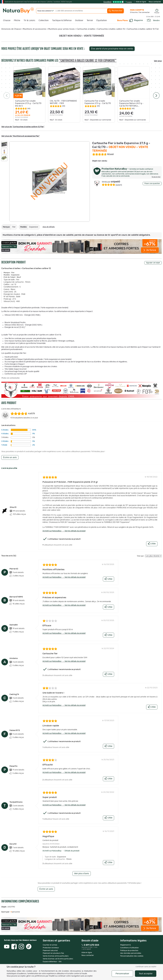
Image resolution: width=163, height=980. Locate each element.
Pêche (17, 20)
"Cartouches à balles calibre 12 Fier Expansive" (88, 61)
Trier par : (141, 556)
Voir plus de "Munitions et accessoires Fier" (21, 136)
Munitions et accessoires (35, 29)
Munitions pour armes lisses (61, 29)
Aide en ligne (141, 2)
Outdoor (79, 20)
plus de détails (49, 227)
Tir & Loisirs (29, 20)
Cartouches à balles (86, 29)
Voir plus (158, 61)
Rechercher (115, 11)
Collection (44, 20)
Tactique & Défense (62, 20)
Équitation (102, 20)
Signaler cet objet (153, 263)
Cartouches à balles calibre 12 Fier (143, 29)
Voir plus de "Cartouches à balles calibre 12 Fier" (23, 127)
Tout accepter (146, 974)
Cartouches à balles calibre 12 (111, 29)
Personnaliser (122, 974)
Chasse (7, 20)
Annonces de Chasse (11, 29)
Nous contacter (155, 2)
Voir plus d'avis (82, 874)
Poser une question (152, 184)
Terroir (90, 20)
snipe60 (111, 182)
